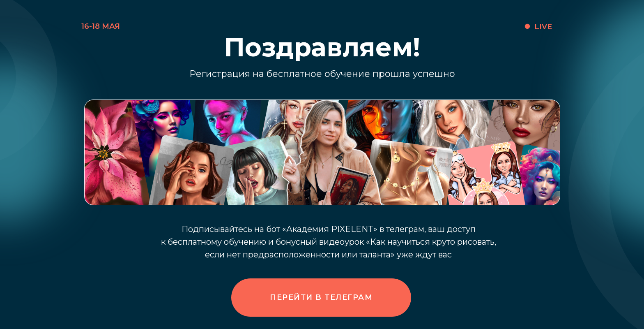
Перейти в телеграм (321, 297)
